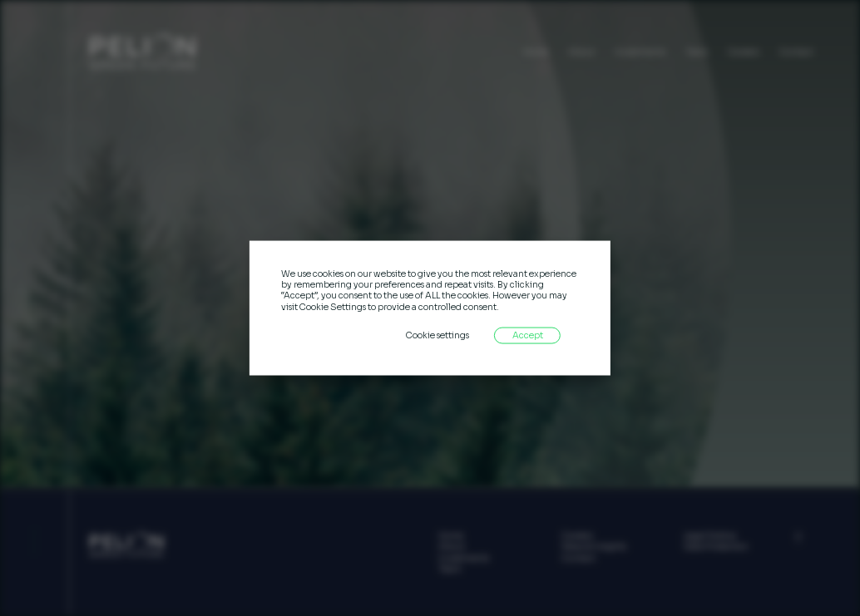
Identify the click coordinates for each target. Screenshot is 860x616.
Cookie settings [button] (437, 335)
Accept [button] (528, 335)
